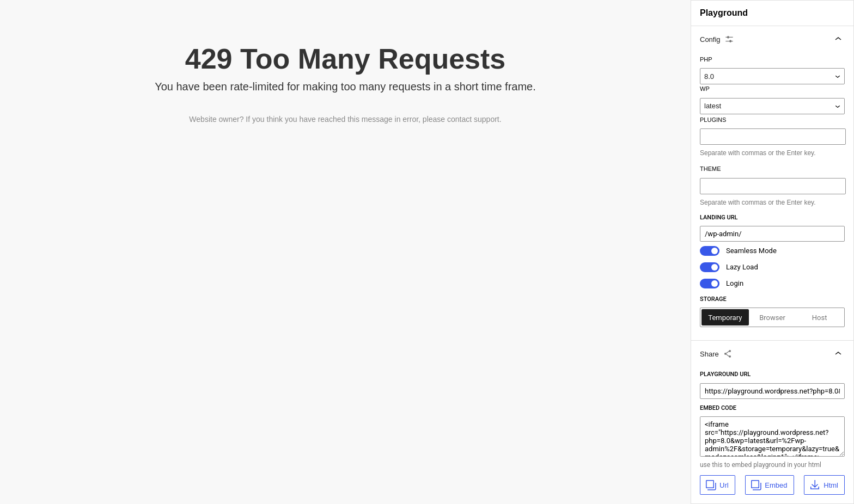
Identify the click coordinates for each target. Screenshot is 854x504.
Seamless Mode (751, 251)
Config (717, 39)
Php (706, 59)
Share (716, 354)
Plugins (713, 120)
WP (705, 89)
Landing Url (719, 217)
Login (735, 283)
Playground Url (725, 374)
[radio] (725, 317)
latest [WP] (713, 106)
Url (716, 485)
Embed (768, 485)
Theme (710, 169)
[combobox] (774, 137)
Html (823, 485)
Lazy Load (742, 267)
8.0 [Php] (709, 76)
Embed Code (718, 408)
